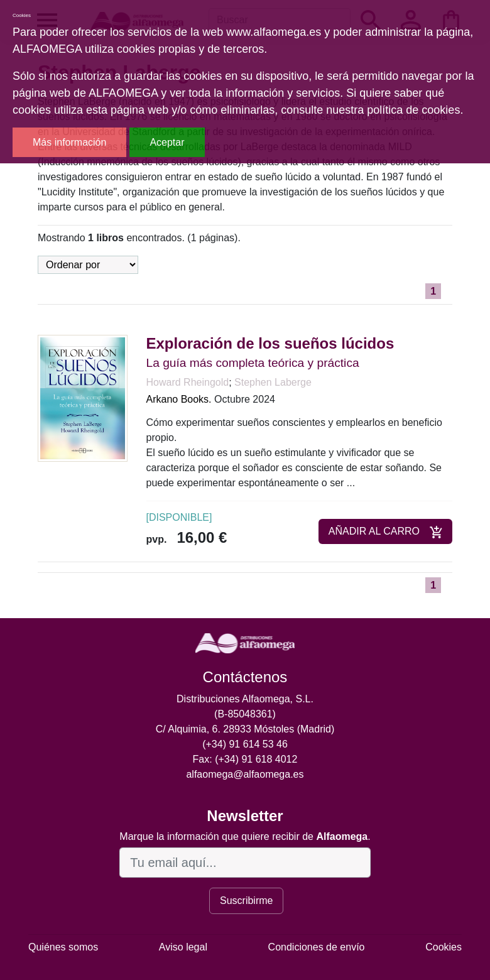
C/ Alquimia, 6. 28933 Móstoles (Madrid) (245, 729)
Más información (69, 142)
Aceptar (167, 142)
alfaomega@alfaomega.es (245, 774)
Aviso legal (183, 947)
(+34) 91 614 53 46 (245, 744)
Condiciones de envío (317, 947)
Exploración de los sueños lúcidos (270, 343)
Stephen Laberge (273, 382)
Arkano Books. (179, 399)
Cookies (444, 947)
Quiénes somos (63, 947)
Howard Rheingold (188, 382)
